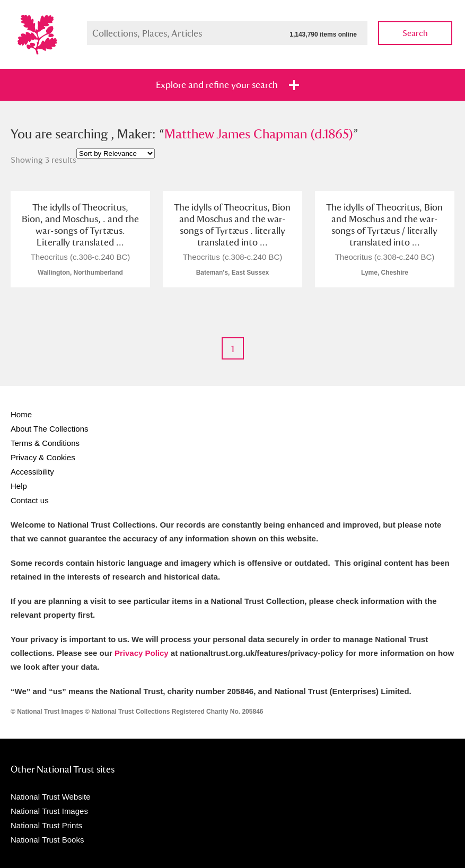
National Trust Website (51, 797)
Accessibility (32, 472)
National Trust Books (47, 840)
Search (415, 33)
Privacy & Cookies (43, 457)
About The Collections (49, 429)
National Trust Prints (46, 825)
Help (19, 486)
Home (21, 414)
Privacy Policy (142, 653)
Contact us (30, 500)
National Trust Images (49, 811)
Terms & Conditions (45, 443)
